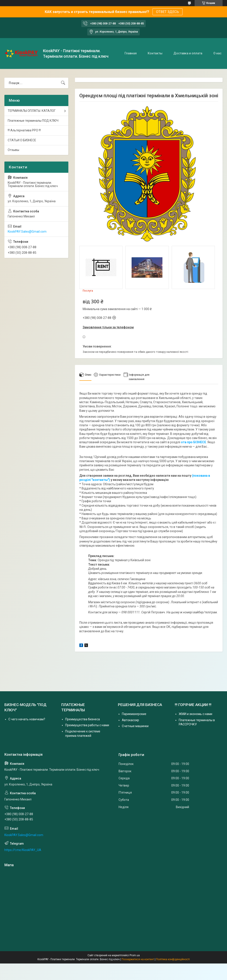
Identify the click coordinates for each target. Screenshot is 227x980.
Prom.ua (135, 955)
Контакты (155, 53)
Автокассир (130, 720)
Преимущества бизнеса (83, 719)
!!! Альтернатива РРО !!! (24, 130)
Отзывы (13, 150)
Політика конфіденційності (173, 959)
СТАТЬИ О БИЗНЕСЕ (22, 140)
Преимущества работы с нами (87, 725)
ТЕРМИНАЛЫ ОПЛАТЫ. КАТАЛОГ (32, 111)
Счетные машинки (135, 726)
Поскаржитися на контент (138, 959)
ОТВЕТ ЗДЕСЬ (167, 12)
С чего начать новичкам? (27, 719)
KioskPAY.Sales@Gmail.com (27, 232)
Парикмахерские (134, 714)
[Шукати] (63, 83)
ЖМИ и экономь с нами (195, 714)
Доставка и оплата (188, 53)
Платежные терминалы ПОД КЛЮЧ (33, 121)
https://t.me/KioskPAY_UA (23, 850)
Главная (131, 53)
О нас (217, 53)
